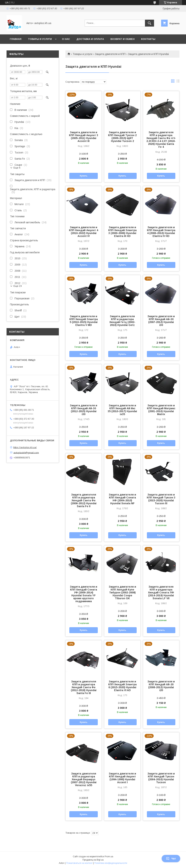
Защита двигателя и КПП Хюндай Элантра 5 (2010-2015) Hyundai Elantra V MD (84, 321)
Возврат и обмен (123, 39)
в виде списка (178, 82)
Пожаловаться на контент (79, 863)
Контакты (148, 39)
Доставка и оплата (90, 39)
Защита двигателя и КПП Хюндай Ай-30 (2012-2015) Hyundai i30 (84, 410)
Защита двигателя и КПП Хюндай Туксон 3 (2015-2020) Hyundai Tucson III (161, 499)
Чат (171, 859)
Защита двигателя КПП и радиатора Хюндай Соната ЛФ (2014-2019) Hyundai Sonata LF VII (161, 592)
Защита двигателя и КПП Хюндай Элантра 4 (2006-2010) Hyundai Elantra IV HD (161, 232)
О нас (66, 39)
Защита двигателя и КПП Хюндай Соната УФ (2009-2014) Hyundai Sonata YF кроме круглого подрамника (84, 594)
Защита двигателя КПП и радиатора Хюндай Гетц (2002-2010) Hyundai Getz (122, 321)
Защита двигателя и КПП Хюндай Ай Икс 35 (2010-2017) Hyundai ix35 (122, 410)
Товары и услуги (40, 39)
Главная (16, 39)
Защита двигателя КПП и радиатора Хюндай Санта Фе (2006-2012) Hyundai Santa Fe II (84, 500)
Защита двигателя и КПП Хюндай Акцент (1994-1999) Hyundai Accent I (122, 778)
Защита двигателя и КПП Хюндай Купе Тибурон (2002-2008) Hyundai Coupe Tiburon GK (122, 592)
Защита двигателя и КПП (110, 54)
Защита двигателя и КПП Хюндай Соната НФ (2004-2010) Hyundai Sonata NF (122, 499)
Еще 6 (17, 168)
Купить (84, 176)
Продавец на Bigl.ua (93, 860)
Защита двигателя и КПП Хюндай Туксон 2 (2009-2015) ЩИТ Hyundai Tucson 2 (122, 137)
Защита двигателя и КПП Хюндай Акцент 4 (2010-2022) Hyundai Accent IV (84, 232)
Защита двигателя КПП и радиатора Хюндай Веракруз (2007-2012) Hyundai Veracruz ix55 (84, 779)
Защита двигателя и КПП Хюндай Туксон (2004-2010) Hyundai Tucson (161, 778)
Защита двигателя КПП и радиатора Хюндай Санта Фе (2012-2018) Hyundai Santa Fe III (84, 687)
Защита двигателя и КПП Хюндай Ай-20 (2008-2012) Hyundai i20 (161, 686)
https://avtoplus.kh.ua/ (25, 447)
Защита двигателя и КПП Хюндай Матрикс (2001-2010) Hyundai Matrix (161, 410)
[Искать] (149, 23)
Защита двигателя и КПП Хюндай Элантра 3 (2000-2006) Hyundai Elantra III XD (122, 232)
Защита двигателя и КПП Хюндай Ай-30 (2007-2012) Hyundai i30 (161, 321)
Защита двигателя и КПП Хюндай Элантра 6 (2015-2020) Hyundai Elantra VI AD (122, 686)
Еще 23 (18, 286)
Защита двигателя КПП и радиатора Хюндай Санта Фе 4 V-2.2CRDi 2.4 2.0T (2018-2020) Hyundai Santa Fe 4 (161, 140)
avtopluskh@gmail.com (26, 452)
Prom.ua (109, 857)
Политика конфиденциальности (111, 863)
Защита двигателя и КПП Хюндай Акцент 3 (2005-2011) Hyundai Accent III (84, 137)
